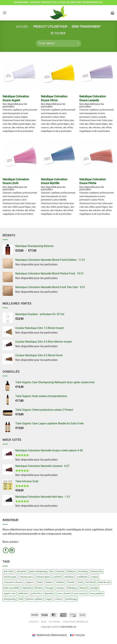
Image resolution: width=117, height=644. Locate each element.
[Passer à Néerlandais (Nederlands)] (49, 635)
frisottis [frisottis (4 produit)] (71, 582)
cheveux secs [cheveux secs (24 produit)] (26, 577)
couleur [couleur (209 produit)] (94, 577)
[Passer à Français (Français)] (78, 635)
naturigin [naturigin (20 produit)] (94, 588)
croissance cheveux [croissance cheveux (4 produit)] (13, 582)
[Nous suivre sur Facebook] (6, 550)
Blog (44, 622)
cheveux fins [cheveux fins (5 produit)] (96, 571)
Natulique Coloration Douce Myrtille (54, 181)
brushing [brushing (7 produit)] (83, 571)
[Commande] (58, 43)
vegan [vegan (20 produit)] (49, 599)
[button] (5, 13)
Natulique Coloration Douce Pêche (93, 181)
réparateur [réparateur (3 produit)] (49, 593)
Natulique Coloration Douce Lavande (93, 98)
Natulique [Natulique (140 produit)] (72, 588)
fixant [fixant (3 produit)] (40, 582)
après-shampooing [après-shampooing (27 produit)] (38, 571)
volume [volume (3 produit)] (58, 599)
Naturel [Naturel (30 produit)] (83, 588)
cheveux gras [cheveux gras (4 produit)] (10, 577)
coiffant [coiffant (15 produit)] (57, 577)
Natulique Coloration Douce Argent (16, 98)
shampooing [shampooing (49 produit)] (10, 599)
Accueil (22, 27)
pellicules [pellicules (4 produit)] (23, 593)
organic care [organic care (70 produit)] (10, 593)
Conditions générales (75, 622)
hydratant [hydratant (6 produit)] (27, 588)
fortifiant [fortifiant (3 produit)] (60, 582)
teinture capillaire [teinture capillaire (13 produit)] (34, 599)
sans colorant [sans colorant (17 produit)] (64, 593)
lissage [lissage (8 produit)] (49, 588)
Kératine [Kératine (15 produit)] (39, 588)
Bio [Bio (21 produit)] (52, 571)
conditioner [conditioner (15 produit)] (82, 577)
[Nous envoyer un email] (12, 550)
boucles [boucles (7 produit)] (60, 571)
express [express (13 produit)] (30, 582)
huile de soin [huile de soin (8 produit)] (104, 582)
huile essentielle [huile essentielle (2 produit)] (11, 588)
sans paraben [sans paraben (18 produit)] (96, 593)
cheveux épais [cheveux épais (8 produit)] (43, 577)
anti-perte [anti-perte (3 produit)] (21, 571)
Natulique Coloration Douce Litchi (16, 181)
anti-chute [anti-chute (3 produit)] (8, 571)
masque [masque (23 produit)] (60, 588)
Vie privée (54, 622)
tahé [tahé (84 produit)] (21, 599)
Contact (34, 622)
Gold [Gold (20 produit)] (80, 582)
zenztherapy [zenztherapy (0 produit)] (71, 599)
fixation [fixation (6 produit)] (49, 582)
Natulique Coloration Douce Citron (54, 98)
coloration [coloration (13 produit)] (69, 577)
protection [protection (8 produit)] (36, 593)
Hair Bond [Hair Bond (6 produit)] (90, 582)
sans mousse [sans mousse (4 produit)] (80, 593)
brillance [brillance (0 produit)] (72, 571)
